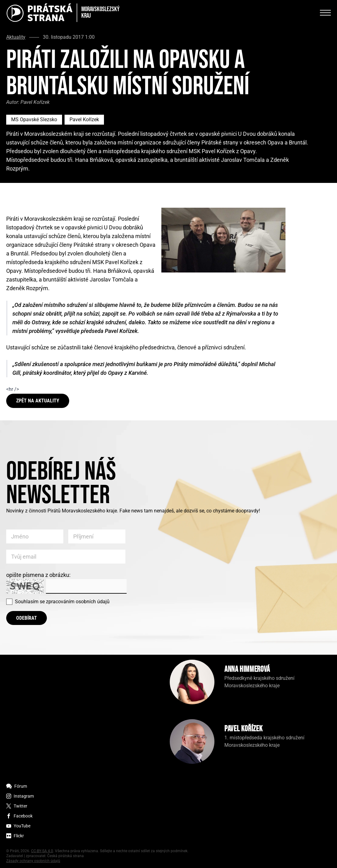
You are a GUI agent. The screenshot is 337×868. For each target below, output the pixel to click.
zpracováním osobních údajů (78, 602)
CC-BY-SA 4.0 (42, 851)
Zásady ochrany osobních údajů (33, 861)
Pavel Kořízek (84, 120)
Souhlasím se (62, 602)
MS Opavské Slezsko (34, 120)
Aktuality (16, 37)
